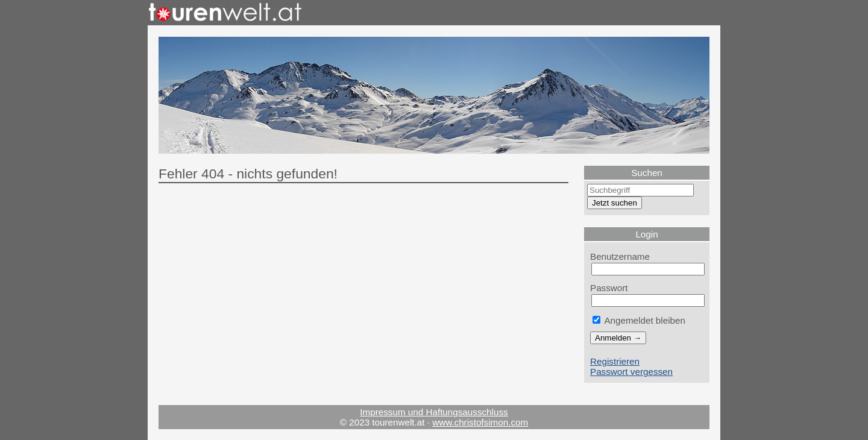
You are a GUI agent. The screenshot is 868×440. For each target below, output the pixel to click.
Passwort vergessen (631, 372)
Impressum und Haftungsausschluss (434, 412)
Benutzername (620, 256)
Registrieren (615, 361)
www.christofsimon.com (480, 422)
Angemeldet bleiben (639, 320)
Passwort (609, 288)
